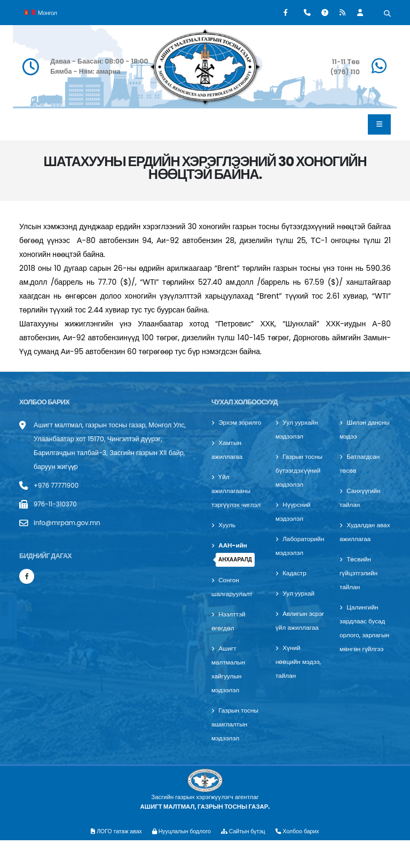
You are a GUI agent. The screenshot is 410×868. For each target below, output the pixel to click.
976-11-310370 (57, 504)
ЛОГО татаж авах (111, 859)
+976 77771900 (58, 485)
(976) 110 (345, 72)
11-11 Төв (346, 62)
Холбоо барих (303, 859)
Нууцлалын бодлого (180, 859)
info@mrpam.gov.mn (69, 523)
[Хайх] (387, 14)
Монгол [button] (41, 12)
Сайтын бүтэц (246, 859)
